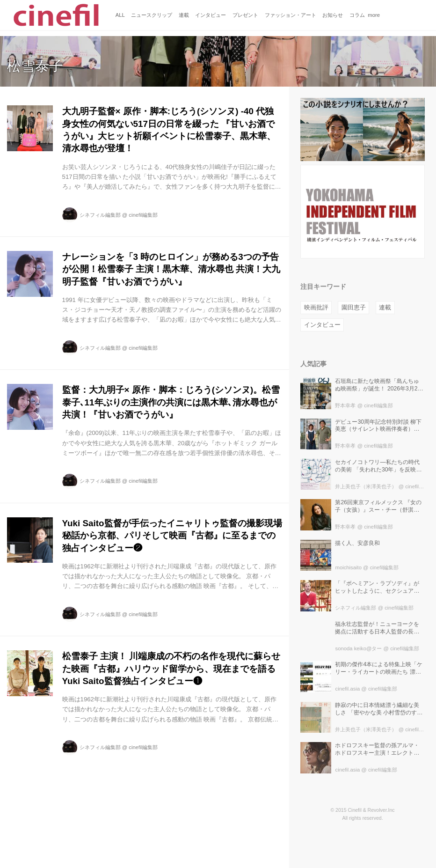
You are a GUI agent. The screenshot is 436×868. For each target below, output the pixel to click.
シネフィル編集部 (100, 215)
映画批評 (316, 307)
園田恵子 (354, 307)
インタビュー (322, 325)
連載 (385, 307)
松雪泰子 (35, 66)
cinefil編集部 (143, 215)
